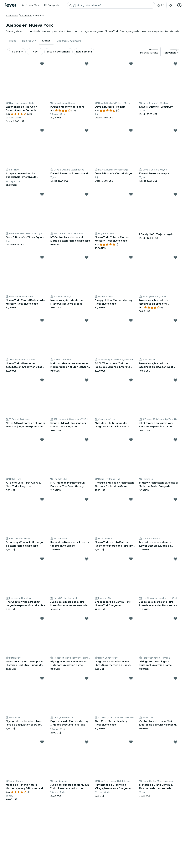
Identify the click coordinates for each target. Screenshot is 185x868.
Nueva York (12, 16)
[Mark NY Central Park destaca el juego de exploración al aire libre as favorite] (87, 194)
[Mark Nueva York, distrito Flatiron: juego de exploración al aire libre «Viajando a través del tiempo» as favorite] (131, 499)
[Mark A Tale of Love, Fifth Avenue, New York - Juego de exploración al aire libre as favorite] (42, 440)
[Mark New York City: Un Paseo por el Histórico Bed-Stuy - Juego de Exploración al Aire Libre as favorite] (42, 619)
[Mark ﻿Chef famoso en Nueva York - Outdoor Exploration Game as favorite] (175, 380)
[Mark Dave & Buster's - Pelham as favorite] (131, 64)
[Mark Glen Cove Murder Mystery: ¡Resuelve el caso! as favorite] (131, 678)
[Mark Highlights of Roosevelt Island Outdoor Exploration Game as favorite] (87, 619)
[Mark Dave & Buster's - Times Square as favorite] (42, 194)
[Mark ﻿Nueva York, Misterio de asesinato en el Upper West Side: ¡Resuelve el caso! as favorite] (175, 320)
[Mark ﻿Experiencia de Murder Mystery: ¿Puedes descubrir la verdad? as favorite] (87, 678)
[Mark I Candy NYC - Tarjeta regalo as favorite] (175, 194)
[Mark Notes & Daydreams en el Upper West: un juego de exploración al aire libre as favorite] (42, 380)
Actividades (26, 16)
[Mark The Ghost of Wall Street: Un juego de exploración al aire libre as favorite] (42, 559)
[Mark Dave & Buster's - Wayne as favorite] (175, 130)
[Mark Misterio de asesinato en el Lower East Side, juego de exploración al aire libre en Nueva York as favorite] (175, 499)
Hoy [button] (35, 52)
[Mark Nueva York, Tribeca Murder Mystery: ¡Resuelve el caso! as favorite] (131, 194)
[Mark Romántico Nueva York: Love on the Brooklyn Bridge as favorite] (87, 499)
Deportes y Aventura (69, 41)
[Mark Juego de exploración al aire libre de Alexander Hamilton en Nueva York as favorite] (175, 559)
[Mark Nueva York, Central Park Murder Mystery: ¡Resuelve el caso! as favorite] (42, 257)
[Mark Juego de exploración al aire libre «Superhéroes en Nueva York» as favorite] (131, 619)
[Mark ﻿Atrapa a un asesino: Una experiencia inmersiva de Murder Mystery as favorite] (42, 130)
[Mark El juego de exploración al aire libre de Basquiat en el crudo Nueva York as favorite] (42, 678)
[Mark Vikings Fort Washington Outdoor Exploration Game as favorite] (175, 619)
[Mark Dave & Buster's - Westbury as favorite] (175, 64)
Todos (12, 41)
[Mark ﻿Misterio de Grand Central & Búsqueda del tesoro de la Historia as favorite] (175, 742)
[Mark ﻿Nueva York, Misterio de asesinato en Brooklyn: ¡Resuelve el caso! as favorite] (175, 257)
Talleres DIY (29, 41)
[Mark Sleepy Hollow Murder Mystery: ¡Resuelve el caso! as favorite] (131, 257)
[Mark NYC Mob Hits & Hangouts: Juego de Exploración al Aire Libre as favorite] (131, 380)
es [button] (161, 5)
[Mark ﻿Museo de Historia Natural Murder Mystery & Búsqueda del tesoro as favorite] (42, 742)
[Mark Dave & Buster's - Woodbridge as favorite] (131, 130)
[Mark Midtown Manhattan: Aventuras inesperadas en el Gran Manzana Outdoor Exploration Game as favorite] (87, 320)
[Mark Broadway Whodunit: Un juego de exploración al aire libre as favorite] (42, 499)
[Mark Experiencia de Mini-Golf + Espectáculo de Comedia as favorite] (42, 64)
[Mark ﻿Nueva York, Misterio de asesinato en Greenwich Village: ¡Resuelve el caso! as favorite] (42, 320)
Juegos (46, 41)
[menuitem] (12, 41)
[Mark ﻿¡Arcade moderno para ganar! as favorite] (87, 64)
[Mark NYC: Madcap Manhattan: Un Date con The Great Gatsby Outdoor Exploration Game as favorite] (87, 440)
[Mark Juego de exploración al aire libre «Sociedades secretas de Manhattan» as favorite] (87, 559)
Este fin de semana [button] (58, 52)
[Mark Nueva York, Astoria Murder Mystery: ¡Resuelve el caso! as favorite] (87, 257)
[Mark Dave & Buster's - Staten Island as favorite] (87, 130)
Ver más (174, 31)
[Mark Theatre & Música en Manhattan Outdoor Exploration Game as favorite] (131, 440)
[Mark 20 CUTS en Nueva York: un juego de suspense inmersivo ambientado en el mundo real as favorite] (131, 320)
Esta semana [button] (84, 52)
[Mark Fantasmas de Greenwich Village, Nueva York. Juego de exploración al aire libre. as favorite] (131, 742)
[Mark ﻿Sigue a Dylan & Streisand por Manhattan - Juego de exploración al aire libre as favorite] (87, 380)
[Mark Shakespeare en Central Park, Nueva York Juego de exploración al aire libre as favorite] (131, 559)
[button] (39, 16)
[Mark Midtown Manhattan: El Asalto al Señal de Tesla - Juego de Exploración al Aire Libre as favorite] (175, 440)
